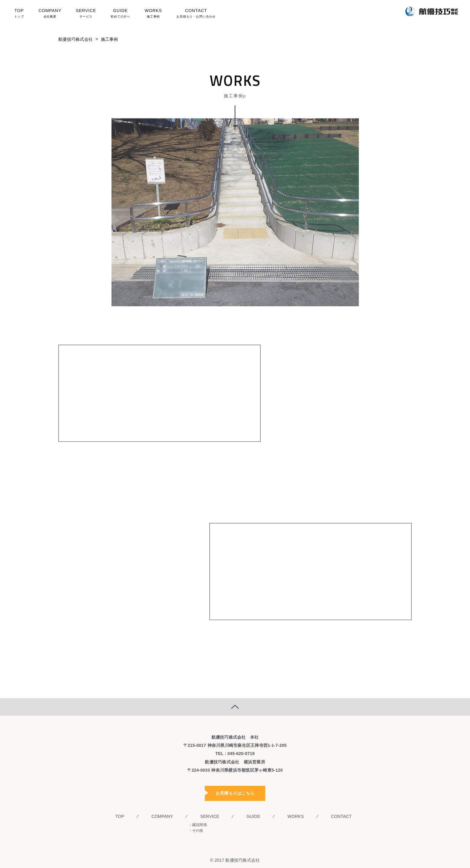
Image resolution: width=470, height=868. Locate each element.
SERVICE (87, 14)
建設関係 (200, 825)
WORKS (151, 14)
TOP (23, 14)
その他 (198, 831)
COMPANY (52, 14)
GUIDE (120, 14)
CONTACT (193, 14)
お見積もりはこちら (235, 793)
